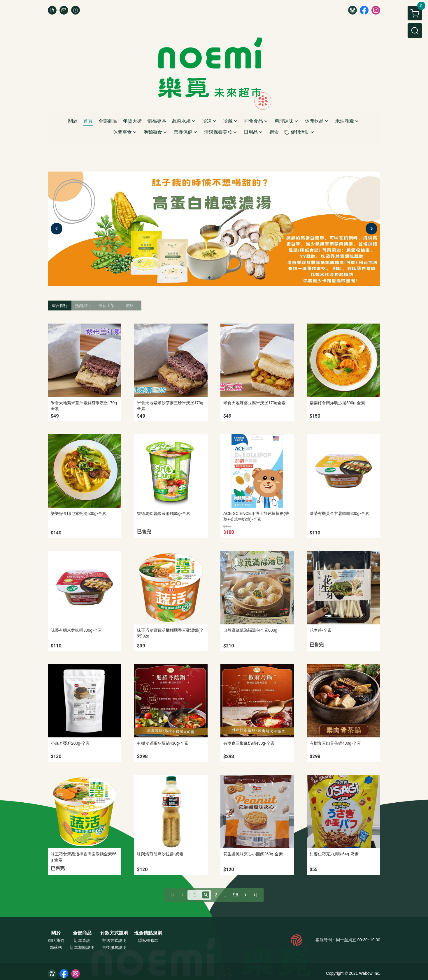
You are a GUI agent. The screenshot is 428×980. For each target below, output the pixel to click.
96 (236, 895)
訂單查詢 (82, 940)
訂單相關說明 (82, 947)
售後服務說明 (114, 947)
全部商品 (82, 933)
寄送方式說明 (114, 940)
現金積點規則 (148, 933)
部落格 (56, 947)
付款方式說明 (114, 933)
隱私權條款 (148, 940)
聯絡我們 (56, 940)
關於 (56, 933)
